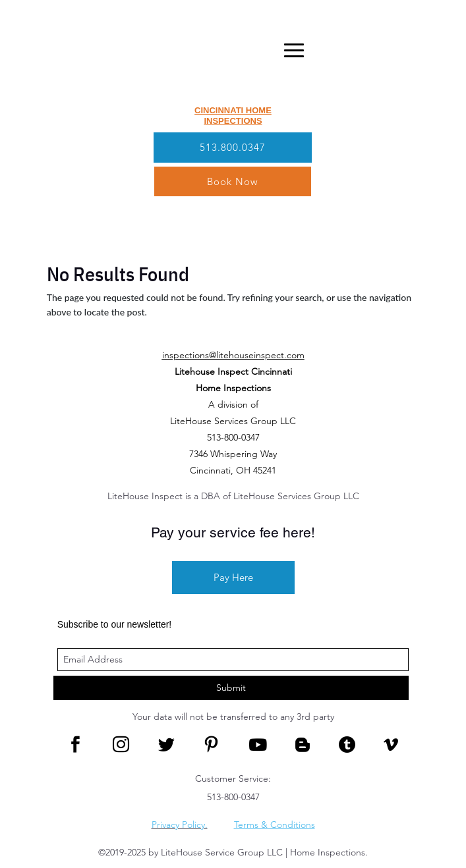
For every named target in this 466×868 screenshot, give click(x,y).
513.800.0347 (233, 147)
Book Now (233, 181)
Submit (231, 688)
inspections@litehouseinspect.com (233, 355)
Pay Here (233, 577)
